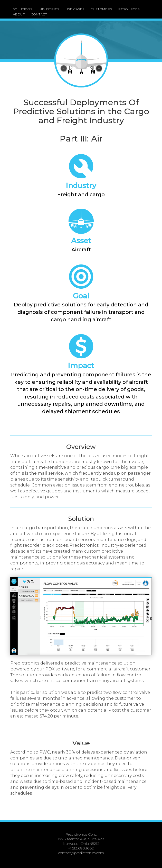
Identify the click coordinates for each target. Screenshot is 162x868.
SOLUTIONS (23, 9)
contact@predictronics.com (81, 853)
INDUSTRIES (49, 9)
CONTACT (39, 14)
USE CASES (75, 9)
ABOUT (19, 14)
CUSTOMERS (101, 9)
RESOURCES (129, 9)
